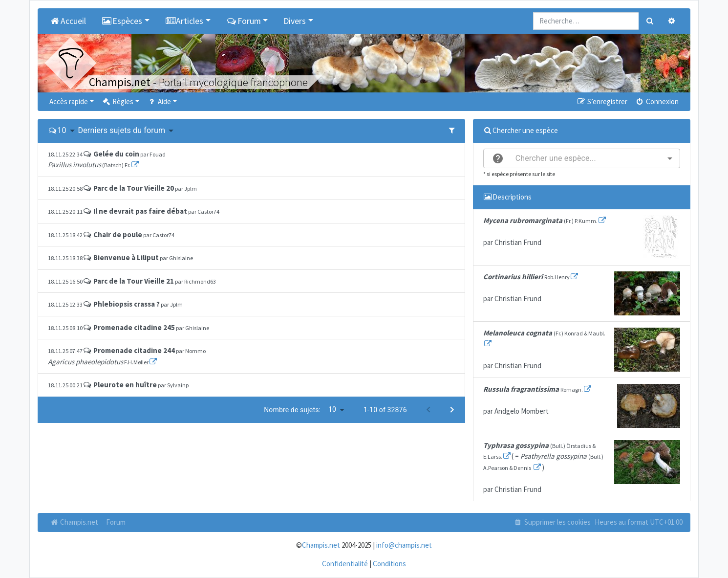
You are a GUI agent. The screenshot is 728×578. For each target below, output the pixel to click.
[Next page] (452, 410)
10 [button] (62, 130)
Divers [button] (295, 21)
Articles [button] (184, 21)
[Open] (670, 158)
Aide (159, 101)
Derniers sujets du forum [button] (122, 130)
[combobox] (582, 158)
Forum (116, 522)
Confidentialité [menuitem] (345, 564)
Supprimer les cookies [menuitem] (552, 522)
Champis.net (74, 522)
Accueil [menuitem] (68, 21)
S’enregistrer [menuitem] (601, 101)
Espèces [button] (122, 21)
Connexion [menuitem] (657, 101)
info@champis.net (404, 545)
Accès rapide (69, 101)
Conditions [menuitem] (389, 564)
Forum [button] (244, 21)
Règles (118, 101)
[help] (498, 158)
